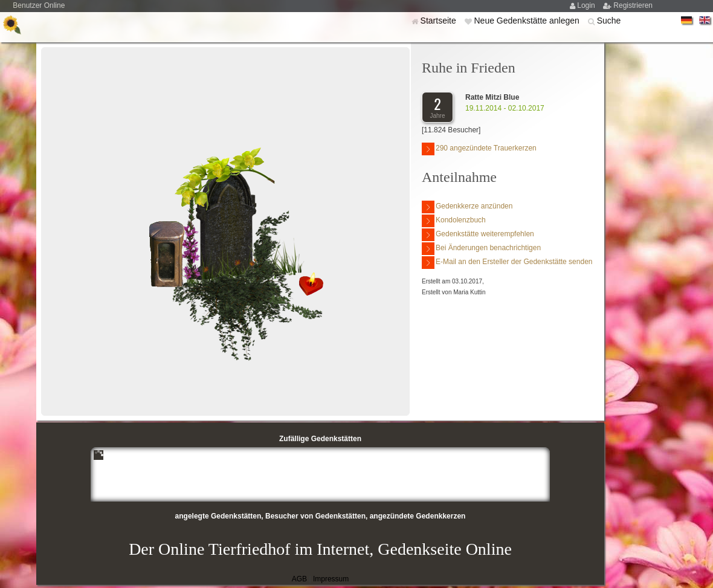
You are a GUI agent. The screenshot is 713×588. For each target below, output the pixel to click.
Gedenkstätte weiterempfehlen (478, 235)
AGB (299, 579)
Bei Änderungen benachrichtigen (481, 249)
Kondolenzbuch (454, 221)
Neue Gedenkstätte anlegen (527, 21)
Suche (609, 21)
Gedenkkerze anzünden (467, 207)
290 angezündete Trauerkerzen (479, 149)
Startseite (440, 21)
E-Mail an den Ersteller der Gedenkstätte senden (507, 263)
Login (587, 5)
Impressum (331, 579)
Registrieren (633, 5)
